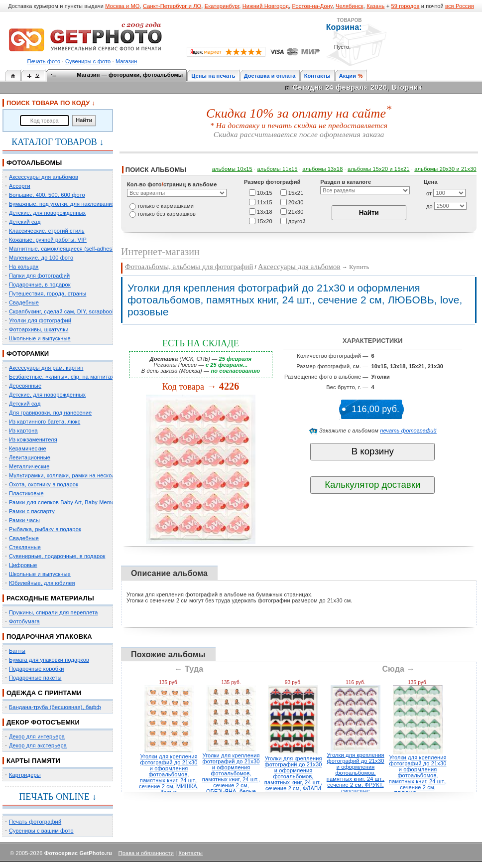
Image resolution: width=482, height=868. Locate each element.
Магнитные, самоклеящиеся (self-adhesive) (65, 249)
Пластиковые (26, 493)
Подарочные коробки (36, 669)
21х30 (296, 211)
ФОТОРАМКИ (28, 354)
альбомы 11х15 (278, 169)
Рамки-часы (24, 520)
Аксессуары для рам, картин (46, 368)
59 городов (405, 6)
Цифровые (23, 565)
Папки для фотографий (39, 276)
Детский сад (25, 222)
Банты (17, 651)
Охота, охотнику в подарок (44, 484)
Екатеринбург (222, 6)
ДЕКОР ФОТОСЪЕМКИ (43, 722)
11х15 (265, 202)
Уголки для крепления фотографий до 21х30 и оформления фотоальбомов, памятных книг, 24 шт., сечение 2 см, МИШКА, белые (169, 774)
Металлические (29, 466)
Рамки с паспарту (32, 511)
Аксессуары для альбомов (44, 177)
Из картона (23, 431)
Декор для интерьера (37, 736)
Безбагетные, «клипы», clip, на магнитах (61, 377)
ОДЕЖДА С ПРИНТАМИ (44, 693)
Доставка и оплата (270, 76)
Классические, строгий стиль (47, 231)
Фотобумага (24, 621)
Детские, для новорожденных (47, 213)
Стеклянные (25, 547)
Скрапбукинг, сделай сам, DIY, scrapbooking (66, 311)
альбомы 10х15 (232, 169)
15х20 (265, 221)
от (429, 193)
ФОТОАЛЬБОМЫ (34, 163)
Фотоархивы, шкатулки (39, 329)
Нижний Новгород (266, 6)
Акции (348, 76)
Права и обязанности (146, 853)
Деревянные (25, 386)
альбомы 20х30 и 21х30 (445, 169)
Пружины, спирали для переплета (53, 612)
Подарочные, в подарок (40, 285)
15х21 (296, 192)
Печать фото (44, 61)
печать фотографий (408, 431)
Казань (375, 6)
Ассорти (20, 186)
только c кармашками (166, 206)
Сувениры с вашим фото (41, 831)
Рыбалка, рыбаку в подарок (45, 529)
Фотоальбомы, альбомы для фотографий (189, 267)
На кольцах (24, 267)
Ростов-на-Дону (312, 6)
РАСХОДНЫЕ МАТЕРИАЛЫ (50, 598)
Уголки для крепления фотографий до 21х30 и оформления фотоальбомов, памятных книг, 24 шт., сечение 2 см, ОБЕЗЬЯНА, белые (231, 773)
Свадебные (24, 302)
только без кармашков (167, 214)
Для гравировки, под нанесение (50, 413)
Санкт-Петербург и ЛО (172, 6)
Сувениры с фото (88, 61)
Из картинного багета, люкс (45, 422)
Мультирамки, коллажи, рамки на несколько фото (74, 475)
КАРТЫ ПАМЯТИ (33, 761)
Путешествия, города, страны (48, 293)
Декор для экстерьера (38, 745)
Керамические (28, 448)
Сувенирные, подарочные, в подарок (57, 556)
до (429, 206)
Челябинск (350, 6)
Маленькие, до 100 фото (41, 258)
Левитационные (30, 457)
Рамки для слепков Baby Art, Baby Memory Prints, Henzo (82, 502)
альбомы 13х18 (322, 169)
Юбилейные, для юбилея (42, 583)
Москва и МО (122, 6)
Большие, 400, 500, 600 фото (47, 195)
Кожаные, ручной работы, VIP (48, 240)
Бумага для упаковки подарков (49, 660)
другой (297, 221)
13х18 (265, 211)
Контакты (317, 76)
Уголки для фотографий (40, 320)
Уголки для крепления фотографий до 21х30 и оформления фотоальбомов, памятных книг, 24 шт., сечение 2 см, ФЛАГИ (293, 773)
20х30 (296, 202)
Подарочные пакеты (35, 678)
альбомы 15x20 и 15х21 (379, 169)
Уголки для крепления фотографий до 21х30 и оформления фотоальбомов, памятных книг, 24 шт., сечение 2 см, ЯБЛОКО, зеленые (418, 775)
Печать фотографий (35, 822)
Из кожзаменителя (33, 439)
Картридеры (25, 775)
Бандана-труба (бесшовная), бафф (55, 707)
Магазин (126, 61)
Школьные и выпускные (40, 338)
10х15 (265, 192)
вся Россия (460, 6)
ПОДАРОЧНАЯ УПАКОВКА (49, 637)
